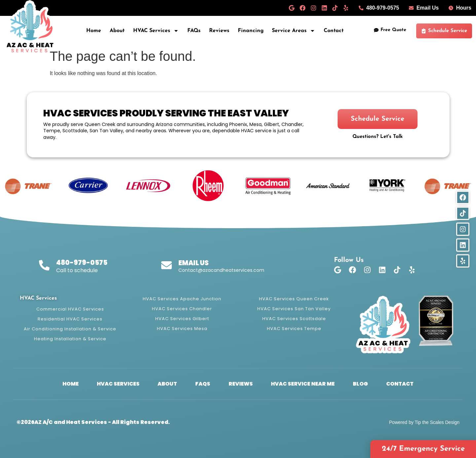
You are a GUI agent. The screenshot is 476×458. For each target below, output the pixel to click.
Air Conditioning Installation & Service (70, 329)
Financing (251, 31)
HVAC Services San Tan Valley (294, 309)
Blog (366, 384)
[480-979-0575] (44, 265)
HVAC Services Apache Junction (182, 299)
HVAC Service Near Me (306, 384)
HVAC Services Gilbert (182, 319)
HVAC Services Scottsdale (294, 319)
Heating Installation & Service (70, 339)
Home (94, 31)
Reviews (219, 31)
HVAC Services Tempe (294, 329)
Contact (334, 31)
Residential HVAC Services (70, 319)
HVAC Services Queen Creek (294, 299)
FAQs (194, 31)
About (117, 31)
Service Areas (293, 31)
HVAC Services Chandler (182, 309)
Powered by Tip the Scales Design (424, 422)
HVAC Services (156, 31)
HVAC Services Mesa (182, 329)
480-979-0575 (82, 263)
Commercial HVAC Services (70, 309)
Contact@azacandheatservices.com (221, 270)
